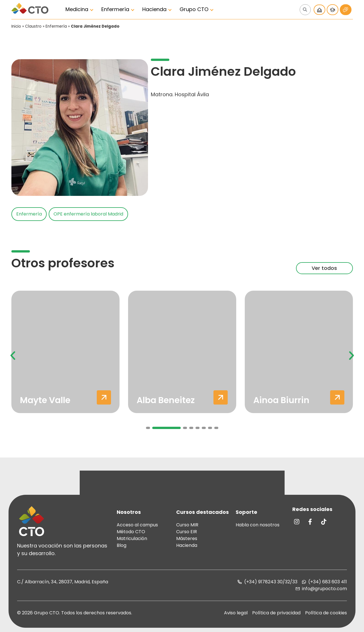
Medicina (77, 9)
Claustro (33, 26)
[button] (13, 356)
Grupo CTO (194, 9)
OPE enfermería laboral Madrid (88, 214)
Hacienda (154, 9)
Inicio (16, 26)
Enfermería (115, 9)
